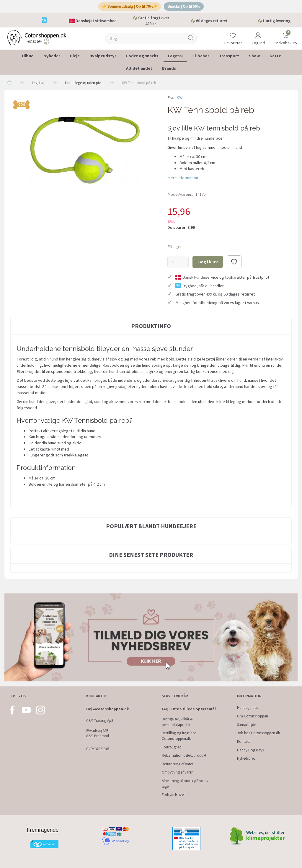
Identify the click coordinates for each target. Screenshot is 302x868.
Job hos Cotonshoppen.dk (258, 733)
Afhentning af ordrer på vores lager (185, 784)
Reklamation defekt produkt (184, 756)
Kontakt (243, 741)
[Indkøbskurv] (285, 37)
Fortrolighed (172, 747)
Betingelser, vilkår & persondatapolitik (177, 722)
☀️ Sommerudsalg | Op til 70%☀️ (128, 8)
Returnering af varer (177, 764)
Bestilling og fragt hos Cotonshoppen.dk (179, 736)
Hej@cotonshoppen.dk (107, 709)
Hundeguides (247, 708)
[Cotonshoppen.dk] (37, 40)
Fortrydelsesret (173, 795)
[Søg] (191, 41)
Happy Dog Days (250, 750)
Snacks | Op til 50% (186, 8)
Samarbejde (247, 725)
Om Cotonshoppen (253, 716)
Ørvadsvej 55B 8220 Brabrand (98, 733)
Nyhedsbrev (246, 759)
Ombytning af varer (177, 772)
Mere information (183, 180)
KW (179, 99)
